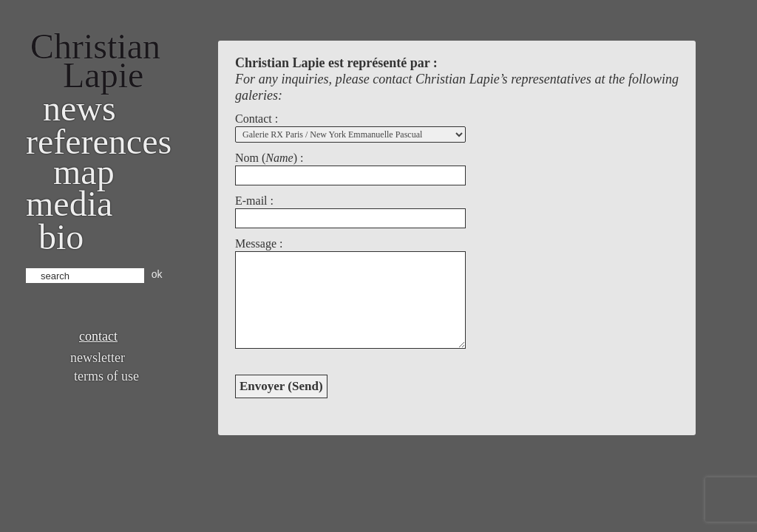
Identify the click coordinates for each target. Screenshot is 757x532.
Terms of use (106, 376)
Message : (259, 243)
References (99, 141)
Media (69, 204)
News (79, 108)
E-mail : (254, 201)
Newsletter (98, 358)
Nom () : (269, 158)
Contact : (257, 119)
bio (61, 237)
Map (84, 172)
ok (157, 274)
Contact (98, 336)
